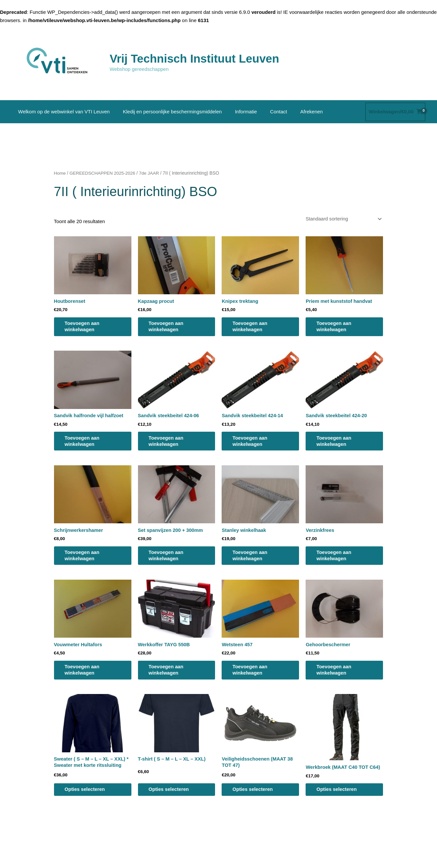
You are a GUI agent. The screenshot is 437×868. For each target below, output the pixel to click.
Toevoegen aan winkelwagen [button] (85, 328)
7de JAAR (151, 173)
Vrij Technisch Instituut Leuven (194, 58)
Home (60, 173)
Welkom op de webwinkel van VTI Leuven (62, 112)
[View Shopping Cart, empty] (395, 112)
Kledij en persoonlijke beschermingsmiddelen (167, 112)
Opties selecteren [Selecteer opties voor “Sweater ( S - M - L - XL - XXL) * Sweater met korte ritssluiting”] (88, 795)
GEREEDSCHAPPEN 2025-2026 (103, 173)
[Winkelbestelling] (341, 219)
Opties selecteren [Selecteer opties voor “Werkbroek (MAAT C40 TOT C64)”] (339, 795)
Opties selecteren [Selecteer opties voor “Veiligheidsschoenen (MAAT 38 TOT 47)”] (255, 795)
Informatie (238, 112)
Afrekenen (297, 112)
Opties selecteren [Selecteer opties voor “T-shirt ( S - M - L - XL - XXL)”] (172, 795)
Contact (267, 112)
